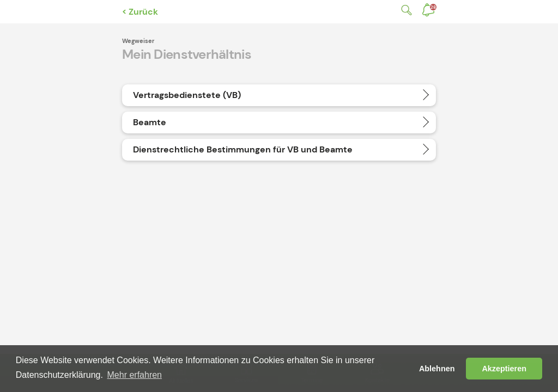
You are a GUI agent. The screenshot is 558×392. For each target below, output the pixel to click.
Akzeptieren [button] (504, 369)
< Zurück (140, 12)
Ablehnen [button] (437, 369)
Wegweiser (138, 41)
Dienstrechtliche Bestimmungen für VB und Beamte (243, 149)
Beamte (150, 122)
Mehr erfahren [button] (135, 375)
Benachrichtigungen (433, 7)
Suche (404, 10)
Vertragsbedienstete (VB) (187, 95)
